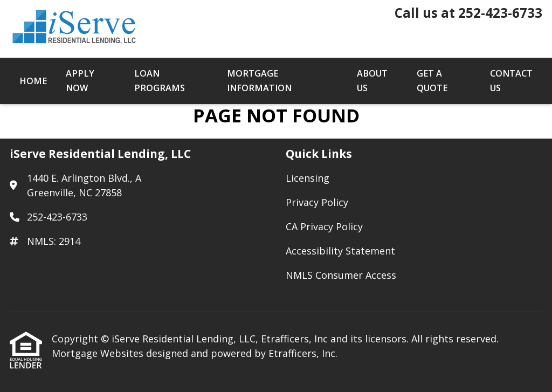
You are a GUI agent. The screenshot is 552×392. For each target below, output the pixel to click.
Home (33, 81)
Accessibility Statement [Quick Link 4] (340, 251)
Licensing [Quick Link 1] (308, 178)
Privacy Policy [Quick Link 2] (317, 202)
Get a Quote (432, 81)
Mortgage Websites (99, 353)
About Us (372, 81)
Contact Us (511, 81)
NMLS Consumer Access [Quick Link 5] (341, 275)
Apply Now (80, 81)
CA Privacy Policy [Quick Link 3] (324, 226)
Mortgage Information (259, 81)
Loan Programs (160, 81)
